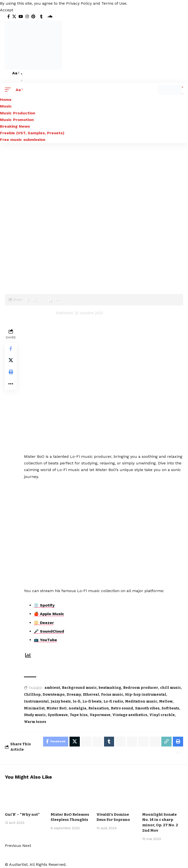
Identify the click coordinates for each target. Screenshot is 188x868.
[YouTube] (21, 17)
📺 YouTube (45, 640)
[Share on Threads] (132, 742)
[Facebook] (9, 17)
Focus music (112, 695)
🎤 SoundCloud (49, 631)
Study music (35, 715)
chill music (170, 688)
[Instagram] (27, 17)
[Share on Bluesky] (143, 742)
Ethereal (91, 695)
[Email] (42, 300)
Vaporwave (100, 715)
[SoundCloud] (50, 17)
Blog (22, 268)
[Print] (50, 300)
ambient (52, 688)
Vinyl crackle (162, 715)
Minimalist (34, 708)
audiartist (45, 313)
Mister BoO (36, 275)
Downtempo (54, 695)
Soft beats (170, 708)
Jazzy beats (61, 701)
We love (14, 805)
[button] (7, 10)
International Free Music (161, 801)
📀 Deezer (44, 623)
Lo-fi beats (92, 701)
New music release (23, 802)
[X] (14, 17)
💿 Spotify (44, 605)
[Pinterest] (33, 17)
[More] (58, 300)
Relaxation (99, 708)
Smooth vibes (147, 708)
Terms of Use (114, 3)
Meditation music (141, 701)
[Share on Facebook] (27, 300)
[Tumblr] (41, 17)
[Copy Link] (166, 742)
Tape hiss (79, 715)
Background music (79, 688)
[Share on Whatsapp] (86, 742)
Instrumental (36, 701)
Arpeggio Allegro (114, 799)
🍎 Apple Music (49, 614)
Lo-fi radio (113, 701)
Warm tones (35, 722)
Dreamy (74, 695)
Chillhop (32, 695)
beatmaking (110, 688)
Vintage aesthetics (130, 715)
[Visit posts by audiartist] (20, 316)
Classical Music (112, 805)
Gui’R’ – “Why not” (22, 814)
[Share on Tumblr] (109, 742)
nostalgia (77, 708)
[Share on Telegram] (120, 742)
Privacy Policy (79, 3)
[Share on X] (35, 300)
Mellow (166, 701)
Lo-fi (48, 268)
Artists (11, 275)
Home (10, 268)
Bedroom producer (141, 688)
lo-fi (77, 701)
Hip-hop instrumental (146, 695)
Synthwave (58, 715)
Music (35, 268)
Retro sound (122, 708)
